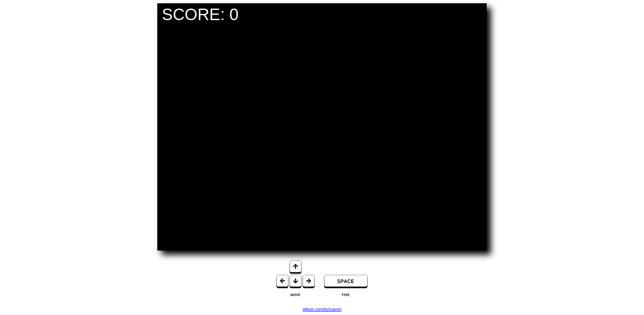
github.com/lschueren (322, 309)
